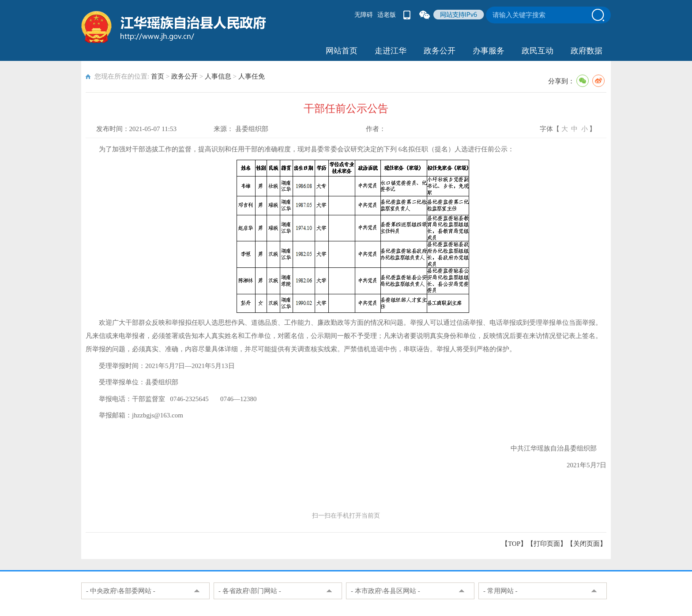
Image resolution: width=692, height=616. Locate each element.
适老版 (387, 15)
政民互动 (538, 51)
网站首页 (342, 51)
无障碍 (364, 15)
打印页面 (547, 544)
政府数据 (587, 51)
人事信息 (218, 76)
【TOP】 (514, 544)
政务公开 (440, 51)
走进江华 (391, 51)
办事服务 (489, 51)
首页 (158, 76)
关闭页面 (587, 544)
